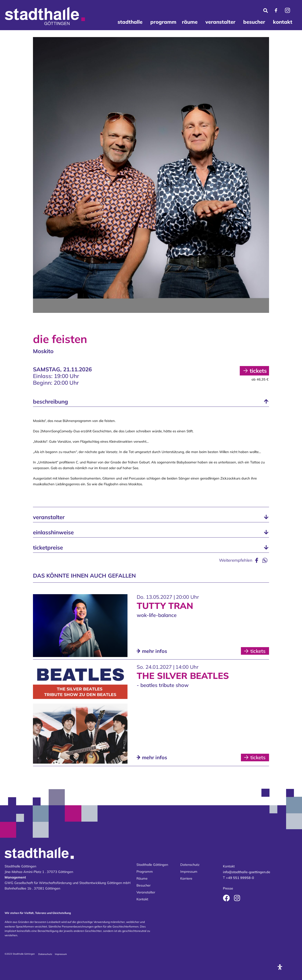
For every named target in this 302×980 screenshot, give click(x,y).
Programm (145, 872)
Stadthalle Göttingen (152, 865)
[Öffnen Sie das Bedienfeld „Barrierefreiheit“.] (280, 967)
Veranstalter (146, 892)
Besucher (144, 885)
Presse (228, 888)
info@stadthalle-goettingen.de (247, 872)
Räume (142, 878)
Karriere (186, 878)
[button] (151, 401)
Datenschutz (190, 865)
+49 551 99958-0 (240, 878)
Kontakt (142, 899)
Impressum (189, 872)
